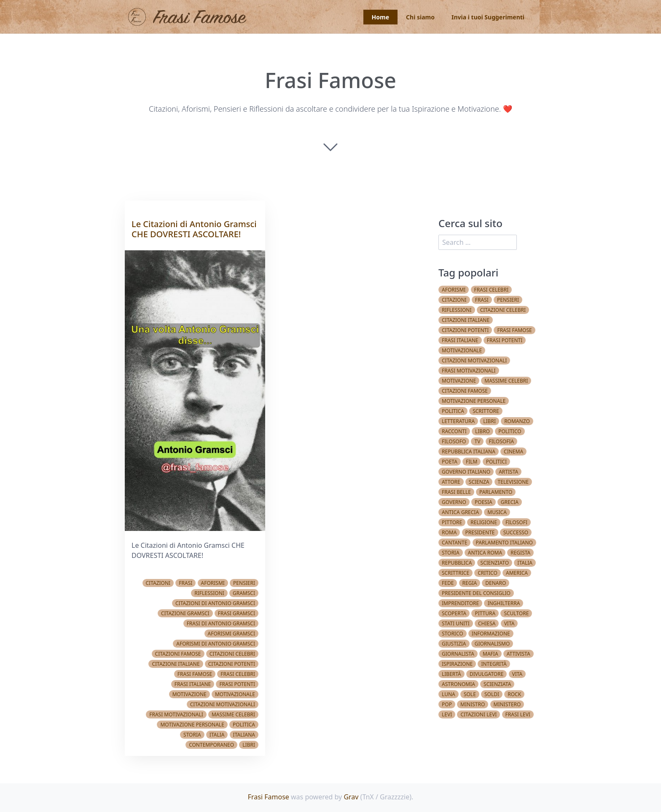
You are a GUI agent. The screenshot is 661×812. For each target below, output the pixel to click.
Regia (470, 583)
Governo (454, 502)
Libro (482, 431)
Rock (514, 694)
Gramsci (244, 593)
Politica (244, 725)
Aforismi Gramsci (231, 634)
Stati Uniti (456, 623)
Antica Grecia (460, 512)
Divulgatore (486, 674)
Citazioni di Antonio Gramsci (215, 603)
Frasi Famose (269, 797)
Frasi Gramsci (236, 613)
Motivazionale (235, 694)
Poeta (450, 462)
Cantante (454, 543)
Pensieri (244, 583)
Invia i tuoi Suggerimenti (488, 17)
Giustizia (454, 644)
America (517, 573)
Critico (488, 573)
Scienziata (497, 684)
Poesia (484, 502)
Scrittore (486, 411)
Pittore (452, 522)
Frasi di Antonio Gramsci (221, 623)
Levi (447, 714)
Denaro (496, 583)
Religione (484, 522)
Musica (497, 512)
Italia (217, 735)
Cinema (513, 452)
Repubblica (457, 563)
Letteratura (458, 421)
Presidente (480, 532)
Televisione (513, 482)
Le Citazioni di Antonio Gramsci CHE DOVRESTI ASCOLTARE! (194, 229)
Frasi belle (456, 492)
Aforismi (213, 583)
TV (477, 441)
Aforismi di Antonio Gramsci (216, 644)
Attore (451, 482)
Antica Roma (485, 553)
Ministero (507, 704)
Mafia (490, 654)
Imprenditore (460, 603)
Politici (496, 462)
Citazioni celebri (232, 654)
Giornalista (458, 654)
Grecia (510, 502)
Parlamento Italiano (504, 543)
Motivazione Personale (192, 725)
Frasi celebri (238, 674)
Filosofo (454, 441)
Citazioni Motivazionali (223, 704)
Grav (351, 797)
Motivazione (189, 694)
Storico (453, 634)
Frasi (185, 583)
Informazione (491, 634)
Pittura (485, 613)
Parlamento (496, 492)
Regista (520, 553)
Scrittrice (455, 573)
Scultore (516, 613)
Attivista (519, 654)
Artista (508, 472)
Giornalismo (492, 644)
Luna (449, 694)
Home (380, 17)
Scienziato (495, 563)
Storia (192, 735)
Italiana (244, 735)
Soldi (492, 694)
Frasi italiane (193, 684)
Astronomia (458, 684)
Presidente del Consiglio (476, 593)
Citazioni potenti (232, 664)
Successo (516, 532)
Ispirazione (457, 664)
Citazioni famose (178, 654)
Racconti (454, 431)
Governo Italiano (466, 472)
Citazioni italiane (176, 664)
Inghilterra (504, 603)
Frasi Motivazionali (176, 714)
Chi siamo (420, 17)
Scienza (479, 482)
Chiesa (487, 623)
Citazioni (158, 583)
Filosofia (502, 441)
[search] (478, 242)
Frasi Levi (518, 714)
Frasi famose (195, 674)
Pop (447, 704)
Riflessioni (209, 593)
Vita (509, 623)
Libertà (451, 674)
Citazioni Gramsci (185, 613)
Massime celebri (233, 714)
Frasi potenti (237, 684)
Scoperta (454, 613)
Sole (470, 694)
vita (517, 674)
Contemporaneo (211, 745)
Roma (449, 532)
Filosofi (516, 522)
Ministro (473, 704)
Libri (249, 745)
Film (472, 462)
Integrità (494, 664)
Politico (510, 431)
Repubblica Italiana (469, 452)
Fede (448, 583)
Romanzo (517, 421)
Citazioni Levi (478, 714)
